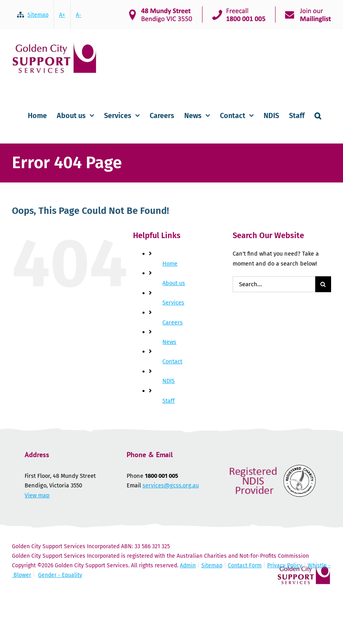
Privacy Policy (285, 565)
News (169, 342)
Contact (172, 361)
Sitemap (212, 565)
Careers (172, 322)
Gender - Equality (60, 575)
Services (173, 303)
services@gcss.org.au (171, 485)
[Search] (323, 284)
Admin (188, 565)
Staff (169, 401)
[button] (318, 115)
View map (37, 495)
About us (174, 283)
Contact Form (245, 565)
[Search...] (274, 284)
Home (170, 264)
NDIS (169, 381)
